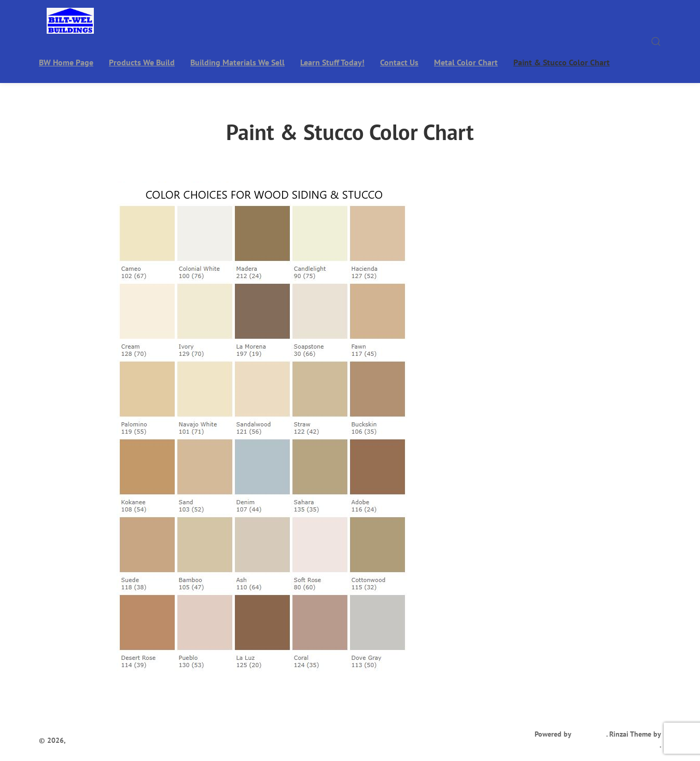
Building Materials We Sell (237, 62)
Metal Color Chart (466, 62)
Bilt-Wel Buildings (96, 740)
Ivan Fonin (643, 745)
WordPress (590, 734)
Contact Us (399, 62)
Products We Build (142, 62)
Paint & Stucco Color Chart (562, 62)
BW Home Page (66, 62)
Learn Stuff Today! (332, 62)
